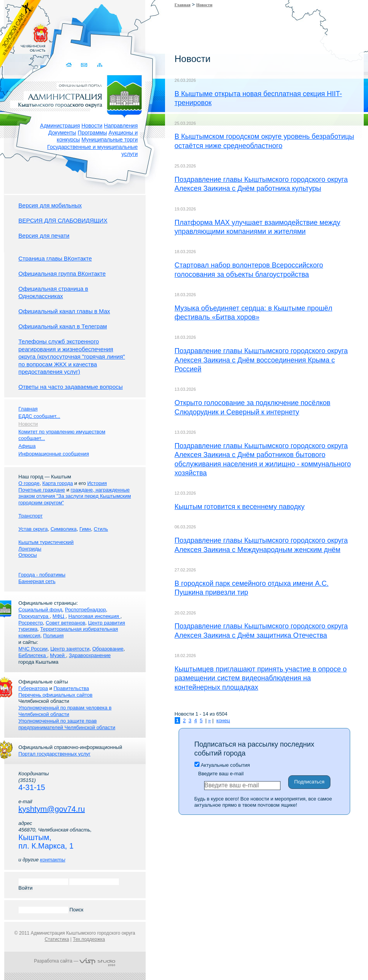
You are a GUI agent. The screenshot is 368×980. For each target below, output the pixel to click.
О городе (29, 483)
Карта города (58, 483)
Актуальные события (222, 765)
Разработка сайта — (75, 961)
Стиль (101, 529)
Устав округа (33, 529)
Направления (121, 126)
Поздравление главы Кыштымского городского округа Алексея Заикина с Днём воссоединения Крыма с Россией (261, 360)
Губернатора (33, 688)
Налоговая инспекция (95, 616)
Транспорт (31, 516)
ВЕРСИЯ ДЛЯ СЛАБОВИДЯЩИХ (63, 220)
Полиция (53, 636)
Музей (58, 655)
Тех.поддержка (89, 939)
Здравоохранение (90, 655)
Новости (92, 126)
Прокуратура (34, 616)
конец (223, 720)
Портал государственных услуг (55, 754)
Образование (108, 649)
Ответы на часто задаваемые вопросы (71, 387)
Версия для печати (44, 236)
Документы (62, 133)
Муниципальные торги (109, 140)
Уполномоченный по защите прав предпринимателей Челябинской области (67, 724)
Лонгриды (30, 549)
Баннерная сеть (37, 581)
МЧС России (33, 649)
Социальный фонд (40, 610)
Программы (93, 133)
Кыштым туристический (46, 542)
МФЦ (59, 616)
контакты (52, 860)
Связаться (85, 65)
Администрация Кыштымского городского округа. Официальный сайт (79, 95)
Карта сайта (100, 65)
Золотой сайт (21, 35)
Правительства (71, 688)
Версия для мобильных (50, 205)
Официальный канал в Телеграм (63, 326)
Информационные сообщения (54, 454)
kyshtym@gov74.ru (52, 809)
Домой (70, 65)
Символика (63, 529)
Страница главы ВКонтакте (55, 258)
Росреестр (31, 623)
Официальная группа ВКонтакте (62, 273)
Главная (183, 5)
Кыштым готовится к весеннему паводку (240, 507)
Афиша (27, 446)
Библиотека (33, 655)
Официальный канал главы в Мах (64, 311)
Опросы (28, 555)
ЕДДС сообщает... (40, 416)
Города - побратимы (42, 575)
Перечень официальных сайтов (56, 695)
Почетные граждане (42, 490)
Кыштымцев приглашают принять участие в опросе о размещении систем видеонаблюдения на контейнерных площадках (261, 678)
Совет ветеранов (65, 623)
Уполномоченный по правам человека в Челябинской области (65, 711)
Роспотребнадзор (86, 610)
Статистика (57, 939)
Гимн (85, 529)
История (97, 483)
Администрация (60, 126)
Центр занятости (70, 649)
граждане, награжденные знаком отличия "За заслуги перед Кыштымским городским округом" (75, 496)
